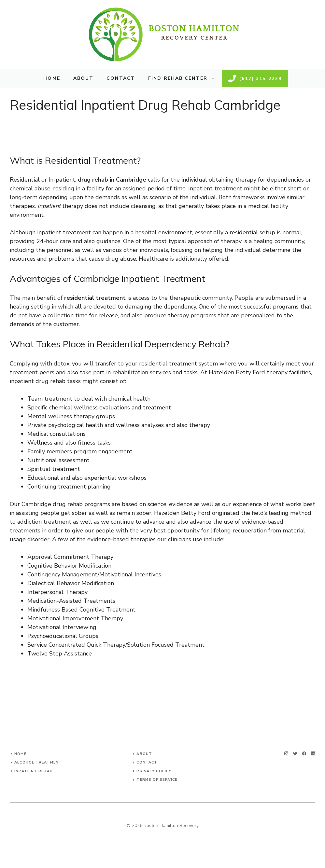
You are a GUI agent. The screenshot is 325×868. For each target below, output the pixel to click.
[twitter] (295, 754)
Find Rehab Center (185, 78)
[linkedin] (313, 754)
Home (52, 78)
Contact (121, 78)
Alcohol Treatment (38, 762)
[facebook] (304, 754)
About (84, 78)
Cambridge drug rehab (52, 504)
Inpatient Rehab (34, 771)
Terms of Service (157, 780)
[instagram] (286, 754)
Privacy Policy (154, 771)
